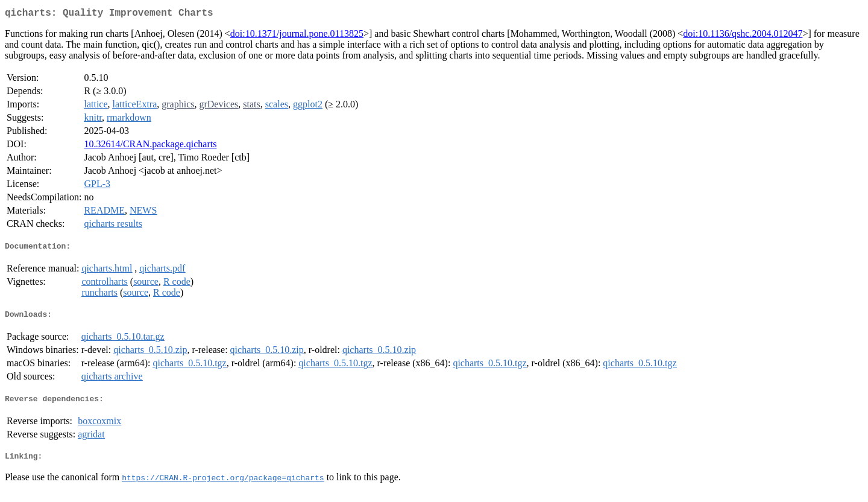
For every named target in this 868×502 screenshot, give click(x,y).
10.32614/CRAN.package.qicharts (150, 146)
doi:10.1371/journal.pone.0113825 (297, 36)
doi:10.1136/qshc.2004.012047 (743, 36)
